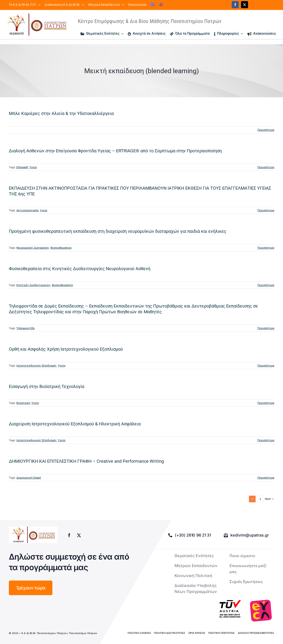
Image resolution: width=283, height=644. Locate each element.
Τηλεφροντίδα (25, 328)
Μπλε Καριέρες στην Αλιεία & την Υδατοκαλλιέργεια (61, 113)
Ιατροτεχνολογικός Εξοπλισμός (36, 366)
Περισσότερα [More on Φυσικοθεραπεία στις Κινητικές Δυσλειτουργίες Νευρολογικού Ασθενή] (266, 285)
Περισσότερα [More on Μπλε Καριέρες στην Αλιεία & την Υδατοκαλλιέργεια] (266, 130)
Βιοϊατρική (23, 403)
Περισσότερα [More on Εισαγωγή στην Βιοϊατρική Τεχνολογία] (266, 403)
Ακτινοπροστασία (27, 210)
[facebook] (235, 5)
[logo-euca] (261, 611)
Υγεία (33, 167)
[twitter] (245, 5)
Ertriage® (22, 167)
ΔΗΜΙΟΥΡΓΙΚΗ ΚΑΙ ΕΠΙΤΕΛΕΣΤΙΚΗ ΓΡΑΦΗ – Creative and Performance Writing (86, 461)
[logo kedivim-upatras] (37, 25)
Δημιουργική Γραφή (29, 478)
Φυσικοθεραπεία (61, 248)
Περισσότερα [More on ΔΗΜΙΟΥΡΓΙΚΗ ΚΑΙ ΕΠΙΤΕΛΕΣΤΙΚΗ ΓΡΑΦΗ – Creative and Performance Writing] (266, 478)
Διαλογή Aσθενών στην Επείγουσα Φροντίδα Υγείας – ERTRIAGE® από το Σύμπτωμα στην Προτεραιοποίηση (115, 151)
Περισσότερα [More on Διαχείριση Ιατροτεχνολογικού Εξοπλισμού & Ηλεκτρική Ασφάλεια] (266, 440)
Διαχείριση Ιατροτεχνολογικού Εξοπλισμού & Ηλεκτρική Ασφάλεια (75, 424)
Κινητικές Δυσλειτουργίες (33, 285)
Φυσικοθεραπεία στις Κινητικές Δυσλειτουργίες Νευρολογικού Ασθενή (80, 269)
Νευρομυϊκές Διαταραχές (33, 248)
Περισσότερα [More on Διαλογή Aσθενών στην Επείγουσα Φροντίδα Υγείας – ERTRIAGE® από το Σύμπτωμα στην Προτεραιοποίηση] (266, 167)
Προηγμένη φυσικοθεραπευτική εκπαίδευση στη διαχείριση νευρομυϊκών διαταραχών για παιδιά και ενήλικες (118, 231)
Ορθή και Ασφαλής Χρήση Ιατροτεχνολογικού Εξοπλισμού (66, 349)
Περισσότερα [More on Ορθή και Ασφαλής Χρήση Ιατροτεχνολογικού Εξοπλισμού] (266, 366)
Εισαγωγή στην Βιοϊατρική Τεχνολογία (47, 386)
